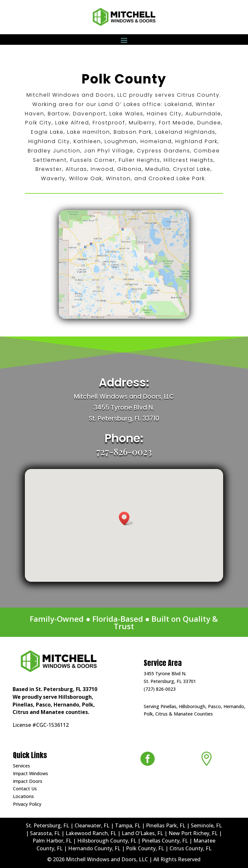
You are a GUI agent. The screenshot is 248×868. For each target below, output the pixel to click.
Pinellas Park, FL (166, 825)
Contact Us (25, 789)
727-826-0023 (124, 451)
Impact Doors (28, 781)
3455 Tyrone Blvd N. (165, 673)
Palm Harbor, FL (52, 841)
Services (21, 766)
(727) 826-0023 (160, 689)
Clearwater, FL (92, 825)
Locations (23, 796)
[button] (126, 518)
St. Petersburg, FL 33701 (170, 681)
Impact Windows (31, 773)
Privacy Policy (27, 804)
